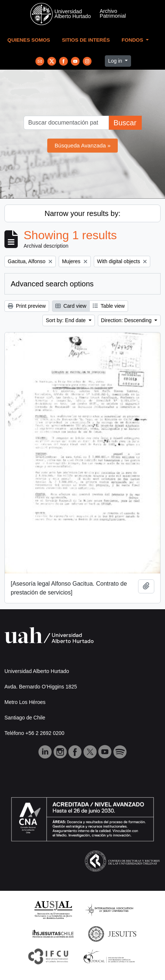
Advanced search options (52, 284)
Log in (116, 61)
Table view (109, 306)
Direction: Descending (127, 320)
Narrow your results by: (83, 213)
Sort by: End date (66, 320)
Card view (71, 306)
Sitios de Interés (86, 40)
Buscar (125, 123)
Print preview (27, 306)
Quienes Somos (29, 40)
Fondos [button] (133, 40)
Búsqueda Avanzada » (83, 145)
